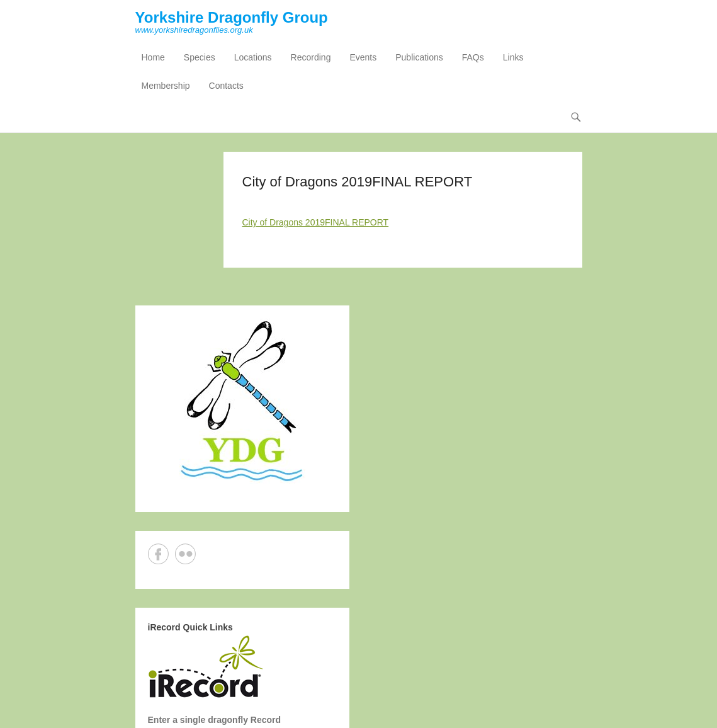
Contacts (226, 86)
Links (513, 57)
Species (200, 57)
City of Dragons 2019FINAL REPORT (316, 222)
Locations (253, 57)
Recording (311, 57)
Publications (419, 57)
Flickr (185, 554)
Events (363, 57)
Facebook (158, 554)
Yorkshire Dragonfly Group (232, 17)
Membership (166, 86)
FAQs (473, 57)
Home (153, 57)
